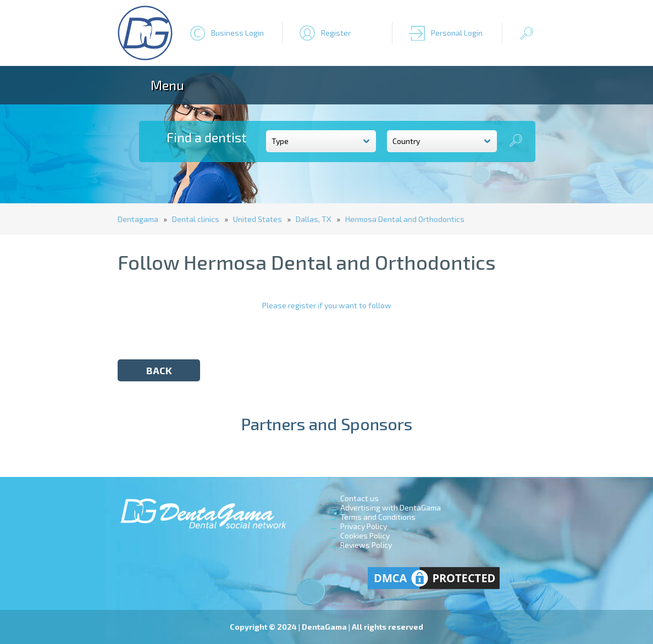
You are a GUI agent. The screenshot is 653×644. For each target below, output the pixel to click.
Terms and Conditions (378, 517)
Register (336, 33)
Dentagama (138, 219)
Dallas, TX (314, 219)
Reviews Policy (366, 545)
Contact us (359, 498)
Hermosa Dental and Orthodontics (405, 219)
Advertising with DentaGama (391, 507)
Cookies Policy (365, 535)
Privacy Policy (364, 526)
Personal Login (457, 33)
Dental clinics (196, 219)
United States (258, 219)
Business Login (237, 33)
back (159, 370)
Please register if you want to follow (327, 305)
